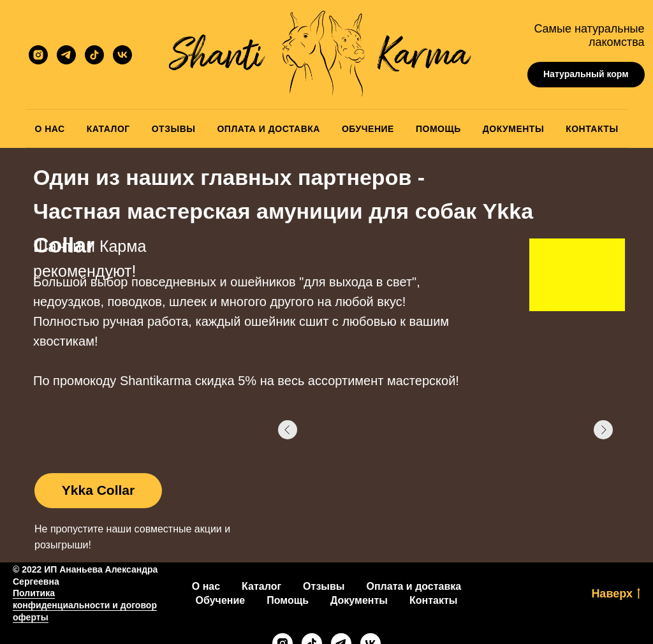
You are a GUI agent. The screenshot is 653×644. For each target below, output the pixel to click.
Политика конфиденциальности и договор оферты (85, 605)
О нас (206, 586)
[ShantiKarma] (38, 55)
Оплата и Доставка (268, 129)
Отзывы (174, 129)
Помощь (438, 129)
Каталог (108, 129)
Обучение (368, 129)
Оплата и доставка (414, 586)
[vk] (122, 55)
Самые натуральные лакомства (589, 35)
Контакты (592, 129)
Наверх (616, 594)
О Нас (49, 129)
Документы (513, 129)
